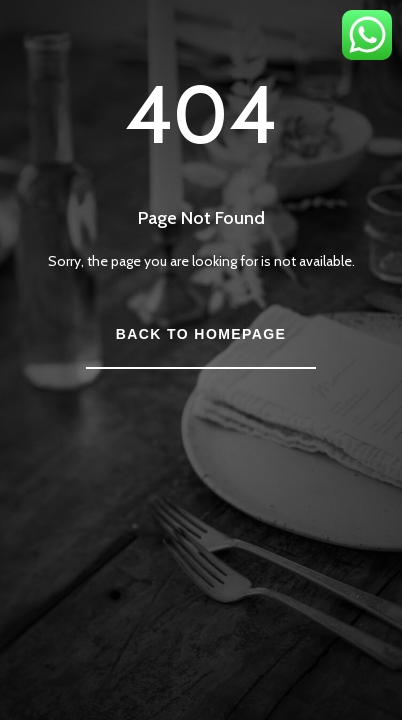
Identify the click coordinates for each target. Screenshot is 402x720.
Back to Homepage (201, 334)
